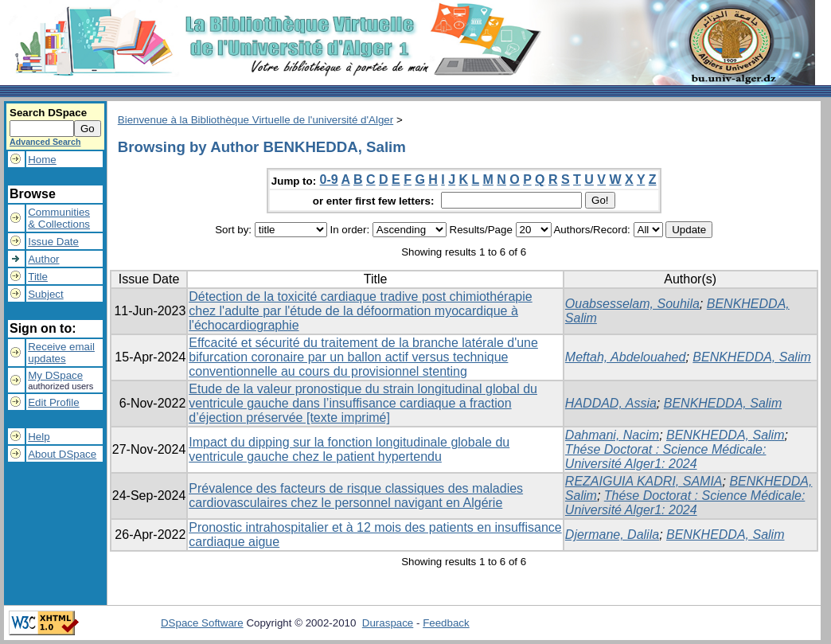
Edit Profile (53, 402)
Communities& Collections (59, 218)
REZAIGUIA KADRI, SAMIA (644, 481)
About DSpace (62, 454)
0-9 (329, 180)
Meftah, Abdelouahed (626, 357)
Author (43, 259)
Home (42, 160)
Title (38, 277)
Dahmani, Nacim (612, 435)
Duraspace (388, 623)
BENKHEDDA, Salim (751, 357)
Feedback (446, 623)
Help (39, 437)
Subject (45, 294)
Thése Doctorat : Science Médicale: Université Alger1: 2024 (666, 457)
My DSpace (55, 375)
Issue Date (53, 242)
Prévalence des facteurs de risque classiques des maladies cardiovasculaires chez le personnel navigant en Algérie (356, 496)
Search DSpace (48, 113)
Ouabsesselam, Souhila (632, 304)
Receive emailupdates (61, 353)
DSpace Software (202, 623)
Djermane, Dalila (612, 535)
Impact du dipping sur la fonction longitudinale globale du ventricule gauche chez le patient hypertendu (349, 449)
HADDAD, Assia (611, 403)
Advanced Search (45, 142)
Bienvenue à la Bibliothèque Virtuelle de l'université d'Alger (256, 120)
